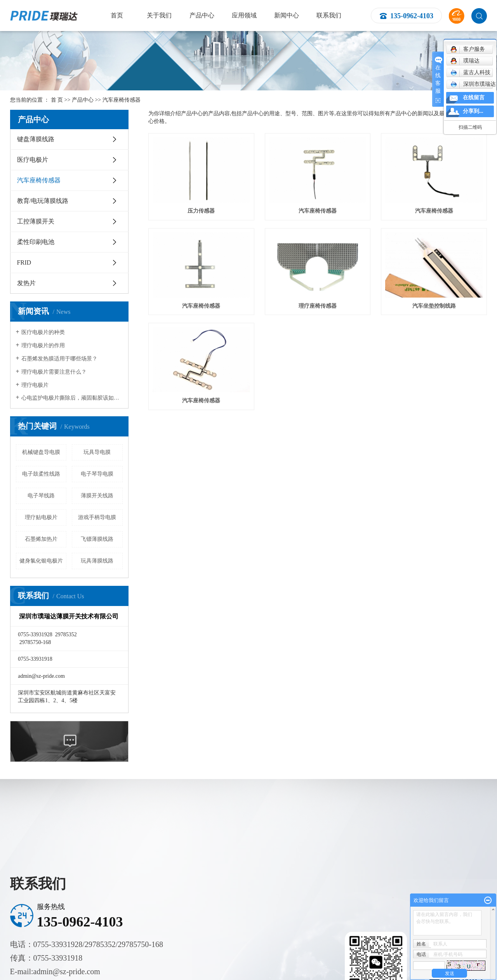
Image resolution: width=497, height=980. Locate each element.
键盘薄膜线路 (36, 139)
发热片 (26, 283)
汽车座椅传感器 (122, 100)
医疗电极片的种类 (43, 332)
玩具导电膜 (97, 452)
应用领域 (244, 15)
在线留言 (474, 98)
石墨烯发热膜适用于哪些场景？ (59, 359)
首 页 (57, 100)
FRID (24, 262)
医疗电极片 (33, 160)
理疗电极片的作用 (43, 345)
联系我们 (329, 15)
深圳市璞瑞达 (473, 84)
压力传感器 (201, 211)
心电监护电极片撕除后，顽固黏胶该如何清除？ (72, 398)
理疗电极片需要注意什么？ (54, 372)
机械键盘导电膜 (41, 452)
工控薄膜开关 (36, 221)
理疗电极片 (35, 385)
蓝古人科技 (470, 73)
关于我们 (159, 15)
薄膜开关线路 (97, 496)
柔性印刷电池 (36, 242)
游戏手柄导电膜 (97, 517)
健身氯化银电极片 (41, 561)
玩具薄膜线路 (97, 561)
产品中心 (202, 15)
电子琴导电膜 (97, 474)
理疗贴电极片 (41, 517)
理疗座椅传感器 (318, 306)
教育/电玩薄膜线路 (43, 201)
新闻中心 (287, 15)
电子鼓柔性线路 (41, 474)
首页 (117, 15)
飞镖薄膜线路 (97, 539)
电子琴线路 (41, 496)
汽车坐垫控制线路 (434, 306)
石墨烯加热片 (41, 539)
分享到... (473, 111)
